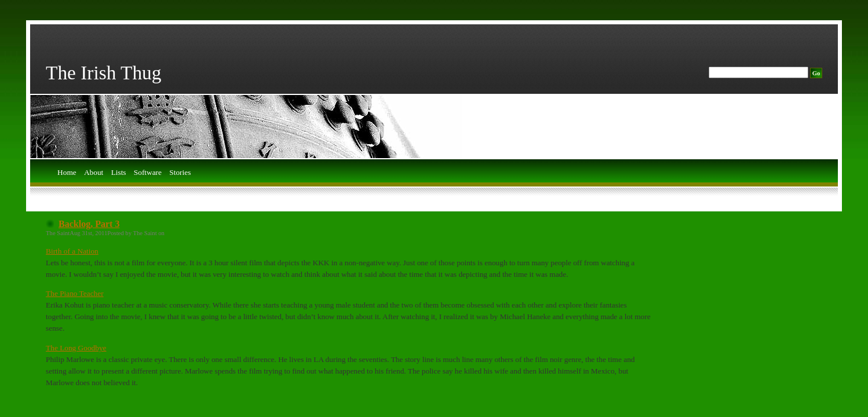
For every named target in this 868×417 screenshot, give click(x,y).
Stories (180, 173)
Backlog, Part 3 (89, 224)
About (94, 173)
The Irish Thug (103, 73)
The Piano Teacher (74, 293)
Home (67, 173)
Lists (119, 173)
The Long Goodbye (76, 348)
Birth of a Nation (72, 251)
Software (148, 173)
